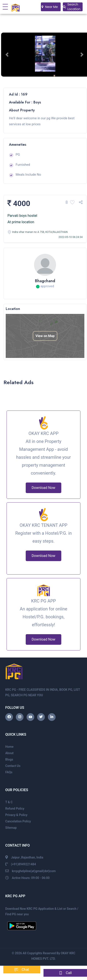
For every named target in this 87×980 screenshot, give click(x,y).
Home (9, 747)
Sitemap (11, 828)
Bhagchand (45, 281)
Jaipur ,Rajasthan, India (27, 857)
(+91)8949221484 (23, 864)
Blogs (9, 759)
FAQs (9, 772)
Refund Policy (15, 809)
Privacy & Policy (16, 815)
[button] (8, 55)
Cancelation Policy (18, 821)
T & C (9, 802)
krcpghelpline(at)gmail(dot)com (34, 871)
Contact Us (13, 766)
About (9, 753)
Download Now (43, 488)
